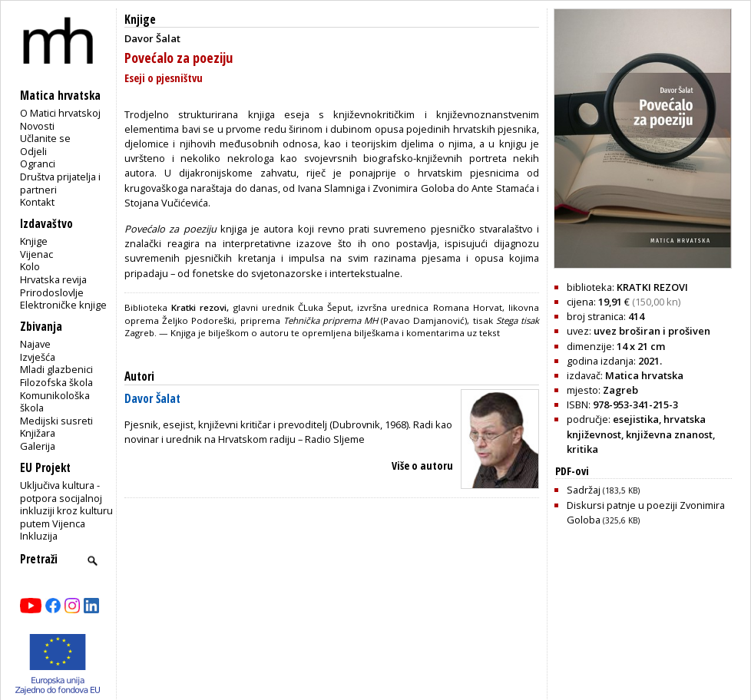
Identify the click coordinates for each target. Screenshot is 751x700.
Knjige (34, 241)
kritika (582, 449)
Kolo (30, 266)
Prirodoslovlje (52, 292)
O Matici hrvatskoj (60, 113)
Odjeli (33, 151)
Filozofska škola (56, 382)
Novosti (37, 126)
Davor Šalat (152, 399)
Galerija (38, 446)
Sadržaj (603, 490)
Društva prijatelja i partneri (60, 183)
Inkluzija (39, 536)
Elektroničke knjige (63, 305)
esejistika (636, 419)
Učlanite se (45, 138)
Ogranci (38, 163)
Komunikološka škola (55, 402)
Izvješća (38, 357)
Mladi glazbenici (56, 369)
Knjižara (38, 433)
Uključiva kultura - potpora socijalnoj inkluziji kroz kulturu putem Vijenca (66, 504)
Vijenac (36, 254)
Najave (35, 344)
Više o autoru (422, 466)
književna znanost (669, 434)
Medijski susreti (56, 421)
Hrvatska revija (53, 279)
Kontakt (37, 202)
